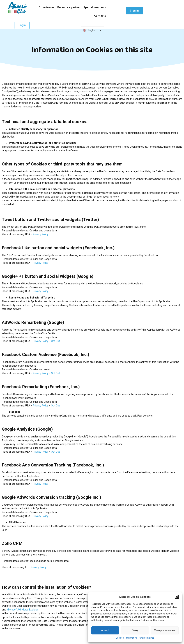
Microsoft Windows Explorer (22, 610)
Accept (105, 630)
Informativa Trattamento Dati (140, 638)
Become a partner (69, 7)
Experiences (47, 7)
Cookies (120, 638)
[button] (177, 597)
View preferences (165, 630)
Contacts (100, 16)
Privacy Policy (41, 234)
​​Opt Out (55, 341)
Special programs (95, 7)
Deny (135, 630)
